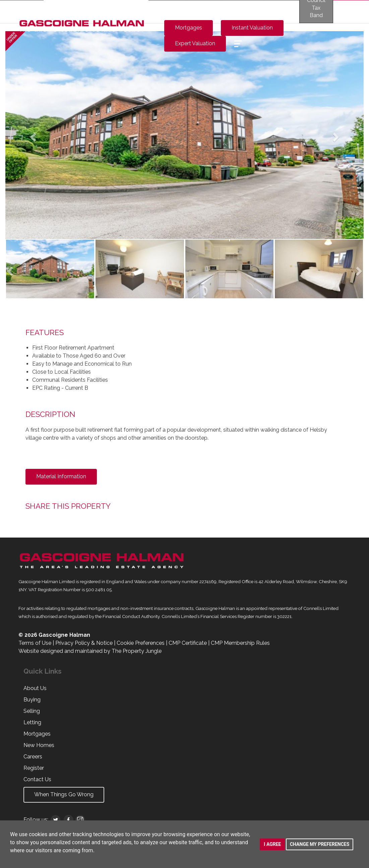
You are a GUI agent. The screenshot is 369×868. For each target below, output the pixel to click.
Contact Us (37, 779)
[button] (32, 135)
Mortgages (189, 28)
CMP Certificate (188, 643)
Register (34, 768)
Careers (33, 757)
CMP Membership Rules (240, 643)
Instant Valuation (252, 28)
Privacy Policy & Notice (84, 643)
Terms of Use (35, 643)
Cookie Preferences (141, 643)
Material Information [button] (61, 476)
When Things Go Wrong (64, 794)
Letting (32, 722)
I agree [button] (272, 844)
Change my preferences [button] (320, 844)
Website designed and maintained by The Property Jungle (90, 651)
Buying (32, 700)
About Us (35, 688)
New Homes (39, 745)
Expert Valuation (195, 43)
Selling (32, 711)
